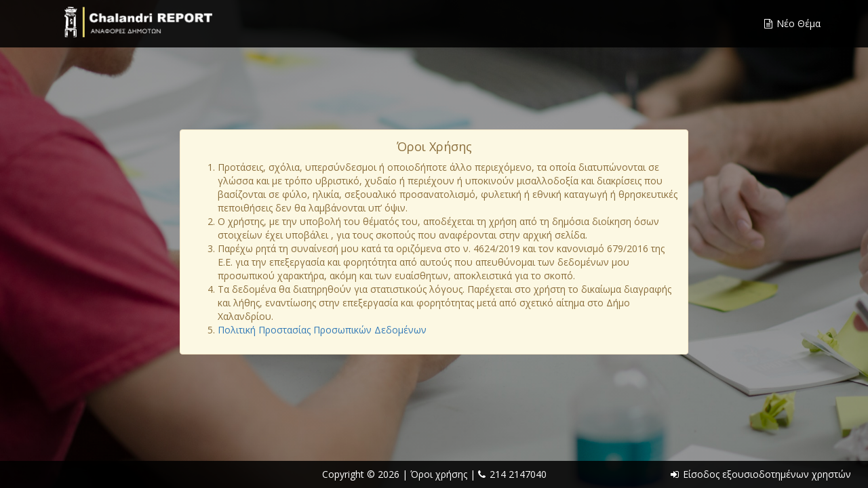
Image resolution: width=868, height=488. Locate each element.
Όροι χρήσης (440, 474)
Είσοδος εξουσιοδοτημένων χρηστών (761, 474)
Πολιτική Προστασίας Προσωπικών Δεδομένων (322, 330)
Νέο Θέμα (792, 23)
